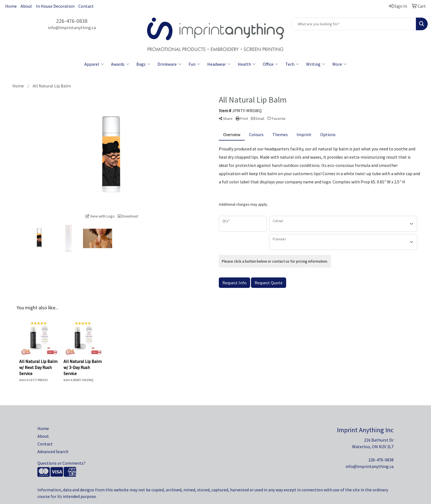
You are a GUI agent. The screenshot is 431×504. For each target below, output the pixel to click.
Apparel (94, 64)
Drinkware (169, 64)
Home (11, 6)
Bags (143, 64)
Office (270, 64)
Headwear (219, 64)
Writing (316, 64)
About (26, 6)
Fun (194, 64)
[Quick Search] (353, 24)
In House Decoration (55, 6)
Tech (292, 64)
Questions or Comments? (61, 463)
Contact (86, 6)
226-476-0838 (72, 21)
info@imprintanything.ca (72, 27)
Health (247, 64)
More (339, 64)
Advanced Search (53, 451)
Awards (120, 64)
